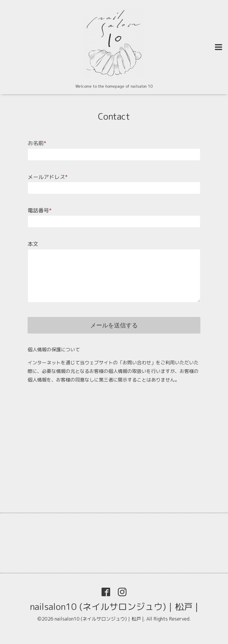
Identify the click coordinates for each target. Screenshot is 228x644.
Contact (114, 116)
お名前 (37, 143)
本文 (33, 244)
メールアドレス (48, 177)
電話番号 (40, 210)
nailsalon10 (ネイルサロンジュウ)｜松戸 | (114, 607)
